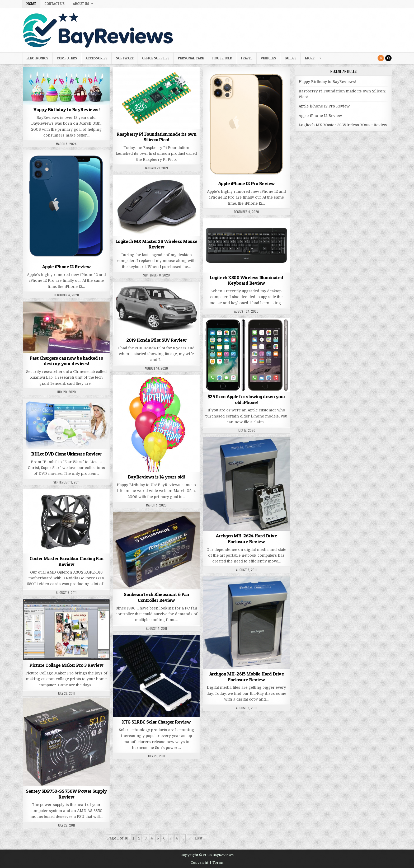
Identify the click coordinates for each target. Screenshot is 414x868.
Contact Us (55, 4)
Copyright (199, 863)
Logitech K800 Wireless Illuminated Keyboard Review (246, 280)
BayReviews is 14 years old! (156, 477)
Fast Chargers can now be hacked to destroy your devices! (66, 361)
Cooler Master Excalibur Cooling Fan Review (67, 561)
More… (311, 58)
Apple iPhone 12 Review (66, 267)
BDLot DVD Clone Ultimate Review (66, 454)
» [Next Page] (189, 838)
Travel (246, 58)
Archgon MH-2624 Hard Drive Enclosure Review (246, 539)
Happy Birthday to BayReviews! (67, 109)
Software (125, 58)
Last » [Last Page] (200, 838)
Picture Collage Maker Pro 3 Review (66, 665)
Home (31, 4)
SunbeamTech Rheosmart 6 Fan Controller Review (156, 597)
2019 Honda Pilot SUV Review (157, 340)
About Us (81, 4)
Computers (67, 58)
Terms (218, 863)
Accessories (97, 58)
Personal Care (191, 58)
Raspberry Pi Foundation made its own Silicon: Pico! (156, 137)
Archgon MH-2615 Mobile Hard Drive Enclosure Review (247, 677)
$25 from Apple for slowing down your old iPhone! (246, 399)
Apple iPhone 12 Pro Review (246, 183)
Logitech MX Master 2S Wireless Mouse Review (156, 244)
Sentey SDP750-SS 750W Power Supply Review (66, 794)
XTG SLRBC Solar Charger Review (156, 722)
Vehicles (269, 58)
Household (222, 58)
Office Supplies (156, 58)
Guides (291, 58)
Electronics (37, 58)
